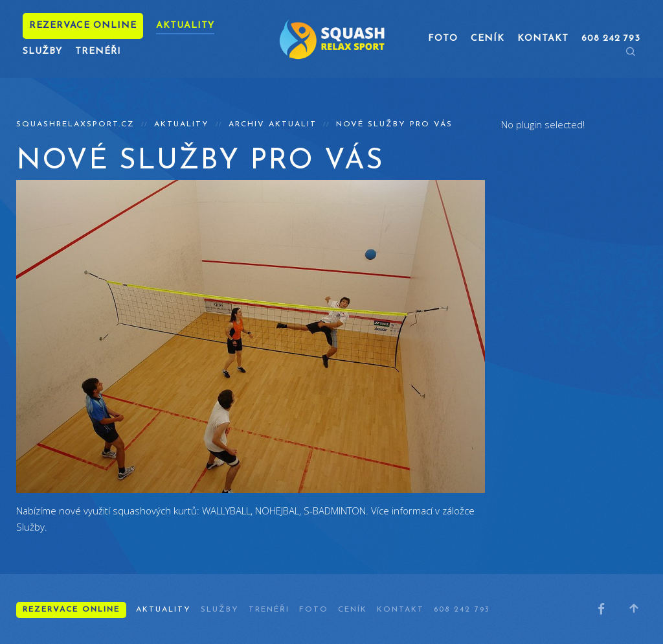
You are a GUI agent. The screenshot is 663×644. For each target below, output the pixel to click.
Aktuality (185, 26)
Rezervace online (83, 26)
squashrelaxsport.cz (75, 124)
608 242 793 (462, 610)
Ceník (488, 39)
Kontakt (543, 39)
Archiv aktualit (273, 124)
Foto (443, 39)
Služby (42, 52)
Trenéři (98, 52)
